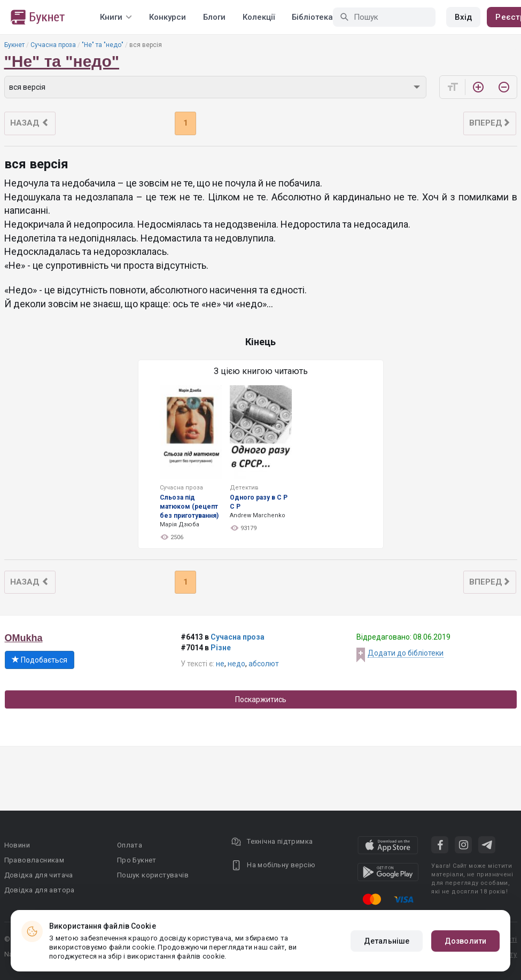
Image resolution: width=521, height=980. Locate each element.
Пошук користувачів (153, 875)
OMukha (24, 638)
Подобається (40, 660)
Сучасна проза (53, 45)
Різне (221, 648)
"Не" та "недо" (103, 45)
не (220, 664)
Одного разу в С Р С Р (259, 502)
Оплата (130, 845)
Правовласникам (34, 860)
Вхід (463, 17)
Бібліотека (312, 17)
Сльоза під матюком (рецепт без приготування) (189, 507)
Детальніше (387, 941)
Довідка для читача (39, 875)
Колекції (259, 17)
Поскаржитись (261, 699)
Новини (17, 845)
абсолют (264, 664)
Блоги (214, 17)
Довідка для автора (40, 890)
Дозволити (465, 941)
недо (236, 664)
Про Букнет (137, 860)
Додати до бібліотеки (406, 653)
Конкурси (168, 17)
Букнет (14, 45)
